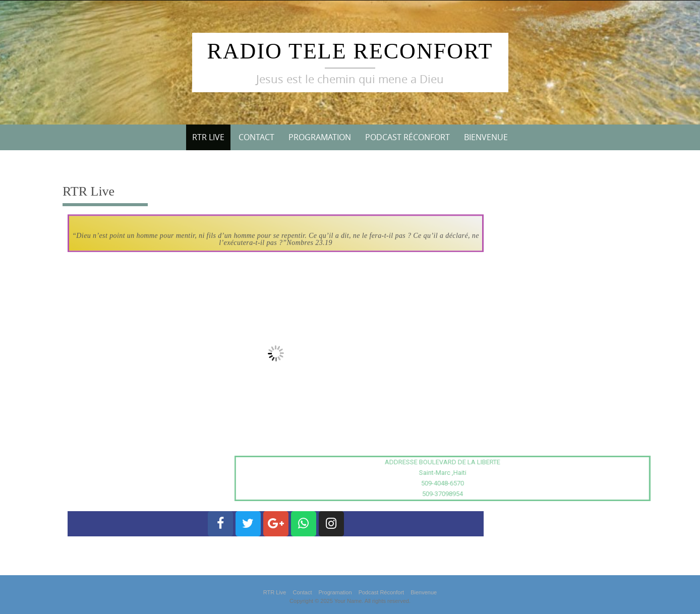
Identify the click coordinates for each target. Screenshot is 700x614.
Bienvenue (486, 137)
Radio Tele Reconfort (350, 51)
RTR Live (208, 137)
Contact (256, 137)
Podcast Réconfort (407, 137)
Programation (320, 137)
